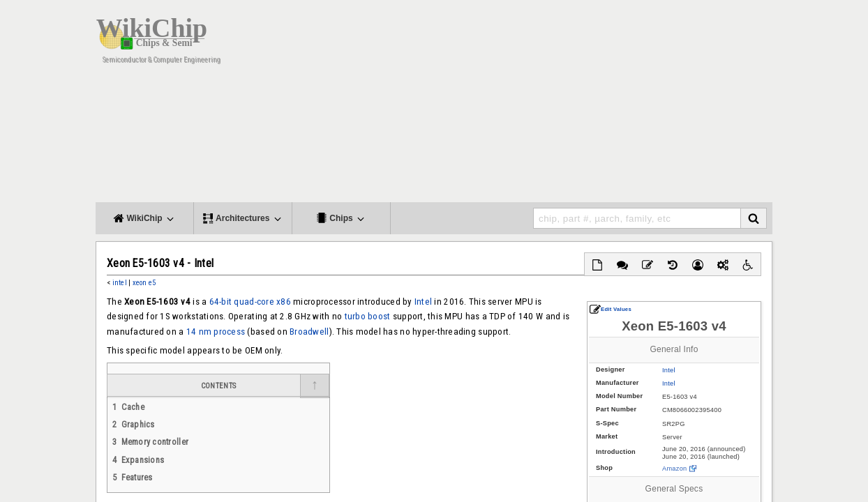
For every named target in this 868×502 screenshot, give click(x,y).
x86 (284, 302)
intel (120, 283)
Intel (669, 370)
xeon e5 (144, 283)
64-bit (221, 302)
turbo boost (368, 316)
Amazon (674, 469)
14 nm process (216, 332)
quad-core (254, 302)
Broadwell (309, 332)
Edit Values (611, 309)
